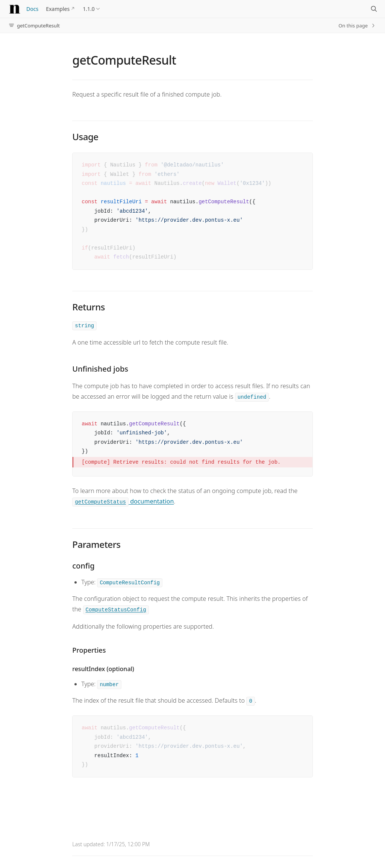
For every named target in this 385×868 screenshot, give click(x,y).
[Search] (374, 9)
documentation (123, 501)
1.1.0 (89, 9)
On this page (357, 26)
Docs (32, 9)
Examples (58, 9)
